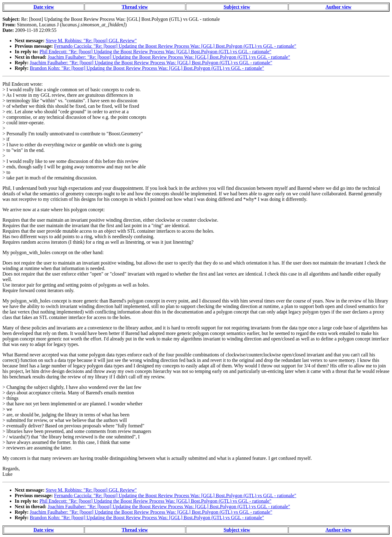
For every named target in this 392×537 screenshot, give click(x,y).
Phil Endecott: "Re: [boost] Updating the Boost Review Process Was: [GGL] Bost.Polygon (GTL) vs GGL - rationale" (155, 52)
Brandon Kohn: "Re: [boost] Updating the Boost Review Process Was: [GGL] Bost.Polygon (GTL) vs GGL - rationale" (147, 68)
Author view (339, 7)
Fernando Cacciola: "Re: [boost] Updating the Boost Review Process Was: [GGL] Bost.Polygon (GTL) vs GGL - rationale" (175, 46)
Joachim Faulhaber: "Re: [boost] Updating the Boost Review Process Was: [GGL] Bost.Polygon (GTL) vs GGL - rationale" (169, 57)
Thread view (135, 7)
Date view (44, 7)
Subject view (237, 7)
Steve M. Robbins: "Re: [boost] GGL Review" (91, 41)
